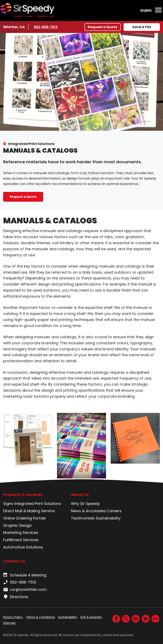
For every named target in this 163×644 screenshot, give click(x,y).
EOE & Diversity (91, 617)
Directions (16, 597)
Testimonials (83, 518)
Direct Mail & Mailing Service (29, 511)
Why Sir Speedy (85, 504)
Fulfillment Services (21, 540)
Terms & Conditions (40, 617)
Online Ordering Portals (25, 518)
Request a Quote (102, 27)
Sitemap (9, 623)
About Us (80, 495)
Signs (8, 504)
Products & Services (23, 495)
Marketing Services (21, 533)
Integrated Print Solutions (31, 144)
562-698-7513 (46, 27)
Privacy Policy (13, 617)
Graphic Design (17, 525)
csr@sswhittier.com (25, 590)
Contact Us (14, 561)
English (146, 10)
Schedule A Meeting (25, 575)
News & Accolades (88, 511)
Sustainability (108, 518)
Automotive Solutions (23, 547)
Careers (114, 511)
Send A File (142, 27)
